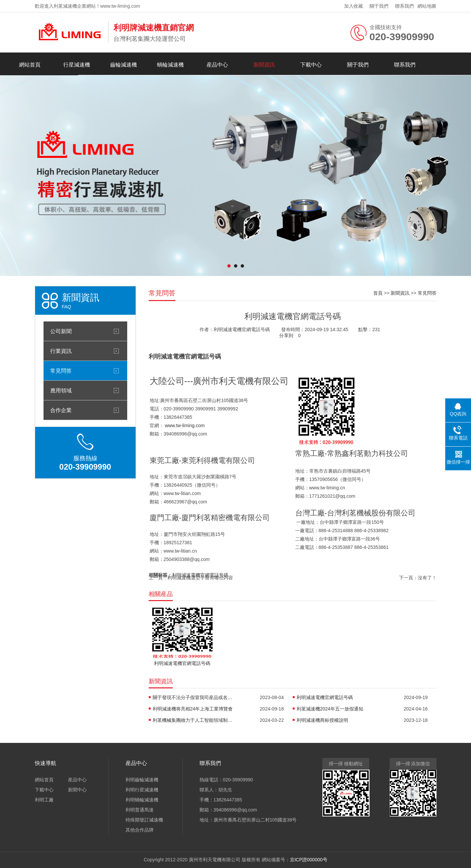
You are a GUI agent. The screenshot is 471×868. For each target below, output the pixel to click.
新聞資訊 (264, 65)
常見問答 (61, 371)
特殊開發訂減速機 (144, 820)
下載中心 (311, 65)
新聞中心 (77, 790)
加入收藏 (354, 6)
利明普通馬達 (140, 810)
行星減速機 (77, 65)
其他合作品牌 (140, 830)
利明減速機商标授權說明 (322, 720)
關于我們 (379, 6)
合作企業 (61, 410)
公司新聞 (61, 331)
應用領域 (61, 390)
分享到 (286, 335)
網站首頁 (30, 65)
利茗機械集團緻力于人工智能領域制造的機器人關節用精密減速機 (193, 720)
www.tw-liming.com (185, 425)
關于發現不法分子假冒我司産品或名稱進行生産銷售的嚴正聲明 (193, 697)
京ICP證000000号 (309, 860)
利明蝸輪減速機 (142, 800)
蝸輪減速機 (170, 65)
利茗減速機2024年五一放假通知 (330, 709)
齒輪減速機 (124, 65)
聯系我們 (404, 6)
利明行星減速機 (142, 790)
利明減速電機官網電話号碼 (325, 697)
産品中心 (217, 65)
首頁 (378, 293)
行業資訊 (61, 351)
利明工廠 (44, 800)
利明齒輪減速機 (142, 780)
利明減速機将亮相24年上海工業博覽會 (193, 709)
